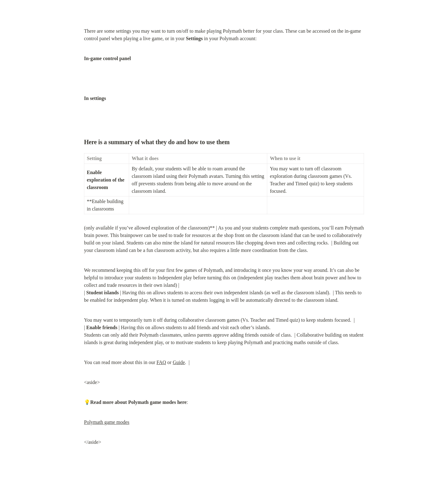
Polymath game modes (107, 422)
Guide (179, 362)
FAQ (161, 362)
